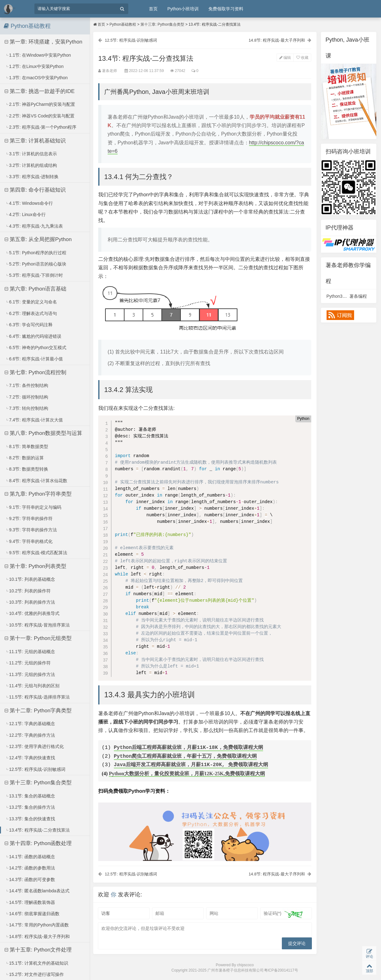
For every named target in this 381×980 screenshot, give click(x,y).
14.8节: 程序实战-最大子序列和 (37, 936)
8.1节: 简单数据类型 (27, 446)
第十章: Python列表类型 (36, 566)
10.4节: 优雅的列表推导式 (32, 613)
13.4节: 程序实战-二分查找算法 (37, 830)
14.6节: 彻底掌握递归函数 (32, 914)
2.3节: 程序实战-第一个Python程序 (41, 127)
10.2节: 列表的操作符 (28, 591)
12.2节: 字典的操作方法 (30, 735)
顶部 (369, 968)
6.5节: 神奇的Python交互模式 (36, 348)
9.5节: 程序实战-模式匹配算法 (36, 553)
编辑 (284, 58)
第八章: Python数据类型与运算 (43, 433)
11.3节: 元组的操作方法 (30, 674)
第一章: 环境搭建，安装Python (43, 42)
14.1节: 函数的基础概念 (30, 857)
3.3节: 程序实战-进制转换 (32, 177)
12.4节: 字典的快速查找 (30, 758)
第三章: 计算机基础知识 (35, 141)
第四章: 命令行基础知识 (35, 190)
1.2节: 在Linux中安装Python (34, 66)
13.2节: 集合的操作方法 (30, 807)
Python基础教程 (123, 24)
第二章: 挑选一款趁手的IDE (40, 91)
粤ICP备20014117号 (281, 972)
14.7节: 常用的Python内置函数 (37, 925)
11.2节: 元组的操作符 (28, 663)
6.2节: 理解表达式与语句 (31, 313)
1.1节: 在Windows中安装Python (38, 55)
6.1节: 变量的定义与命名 (31, 302)
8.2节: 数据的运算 (24, 458)
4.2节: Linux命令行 (25, 214)
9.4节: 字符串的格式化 (29, 541)
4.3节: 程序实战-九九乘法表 (34, 226)
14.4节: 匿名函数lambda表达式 (37, 891)
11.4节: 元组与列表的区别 (32, 686)
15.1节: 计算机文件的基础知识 (37, 963)
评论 (369, 953)
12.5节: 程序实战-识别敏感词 (35, 769)
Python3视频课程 (343, 296)
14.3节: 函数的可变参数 (30, 879)
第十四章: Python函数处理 (38, 843)
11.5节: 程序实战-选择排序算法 (37, 697)
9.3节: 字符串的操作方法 (31, 530)
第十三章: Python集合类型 (38, 783)
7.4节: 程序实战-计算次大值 (34, 420)
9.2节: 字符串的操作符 (29, 518)
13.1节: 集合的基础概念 (30, 796)
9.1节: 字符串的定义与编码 (33, 507)
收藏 (301, 58)
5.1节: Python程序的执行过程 (36, 253)
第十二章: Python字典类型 (38, 711)
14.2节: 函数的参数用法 (30, 868)
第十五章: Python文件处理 (38, 950)
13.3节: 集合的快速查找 (30, 819)
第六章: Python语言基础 (36, 289)
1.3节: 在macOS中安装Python (36, 78)
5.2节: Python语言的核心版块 (36, 264)
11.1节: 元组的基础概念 (30, 652)
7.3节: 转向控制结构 (27, 408)
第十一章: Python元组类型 (38, 638)
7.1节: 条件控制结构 (27, 385)
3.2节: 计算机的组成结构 (31, 165)
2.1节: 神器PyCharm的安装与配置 (40, 104)
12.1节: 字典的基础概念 (30, 724)
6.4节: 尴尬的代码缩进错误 (33, 336)
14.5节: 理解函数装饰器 (30, 902)
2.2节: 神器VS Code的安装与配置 (40, 116)
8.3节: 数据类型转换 (27, 469)
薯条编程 (358, 296)
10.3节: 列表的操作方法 (30, 602)
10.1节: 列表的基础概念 (30, 579)
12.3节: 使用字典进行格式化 (34, 746)
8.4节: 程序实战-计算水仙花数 (36, 481)
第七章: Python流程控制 (36, 372)
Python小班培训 (183, 9)
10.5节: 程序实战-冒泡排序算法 (37, 625)
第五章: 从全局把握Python (38, 239)
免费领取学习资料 (226, 9)
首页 (153, 9)
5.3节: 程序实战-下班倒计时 (34, 275)
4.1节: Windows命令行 (29, 203)
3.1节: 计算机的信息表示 (31, 154)
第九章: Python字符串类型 (38, 494)
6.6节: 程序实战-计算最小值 (34, 359)
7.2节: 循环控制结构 (27, 397)
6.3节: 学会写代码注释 (29, 325)
